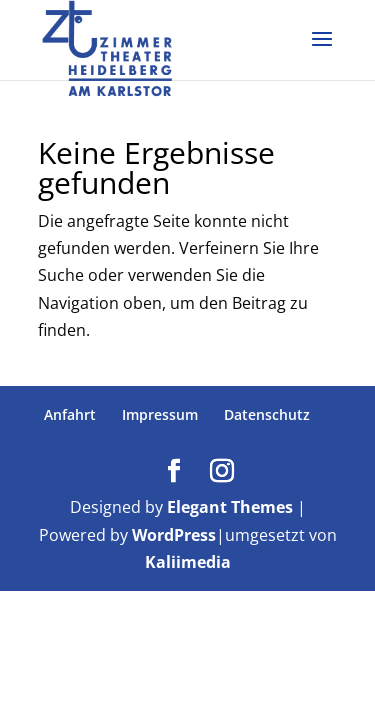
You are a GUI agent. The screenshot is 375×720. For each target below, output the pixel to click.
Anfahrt (70, 414)
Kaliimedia (188, 562)
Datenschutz (267, 414)
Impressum (160, 414)
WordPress (174, 535)
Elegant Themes (230, 507)
